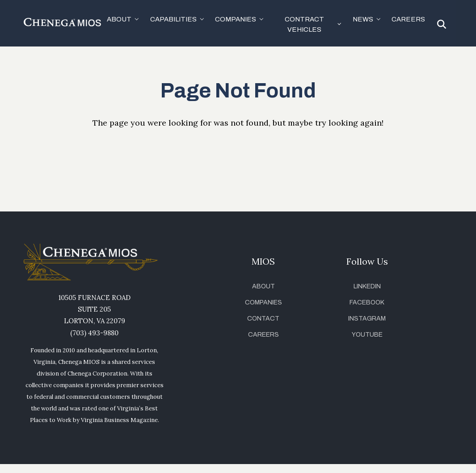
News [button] (363, 19)
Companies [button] (236, 19)
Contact (263, 319)
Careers (408, 19)
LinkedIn (367, 286)
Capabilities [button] (173, 19)
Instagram (367, 319)
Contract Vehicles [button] (304, 24)
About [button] (119, 19)
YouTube (367, 335)
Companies (263, 302)
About (263, 286)
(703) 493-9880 (94, 333)
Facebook (367, 302)
